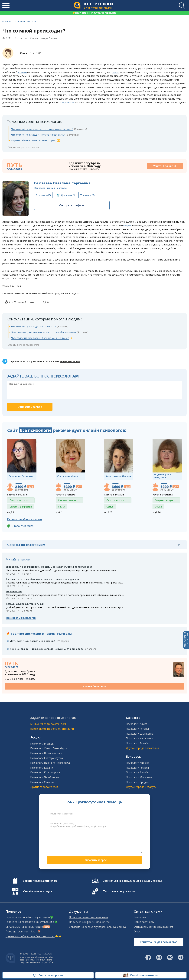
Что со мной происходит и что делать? (34, 326)
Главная (7, 21)
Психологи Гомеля (137, 768)
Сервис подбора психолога (40, 881)
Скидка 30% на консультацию (24, 927)
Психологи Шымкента (140, 734)
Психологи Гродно (137, 782)
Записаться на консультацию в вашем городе (133, 881)
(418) (43, 195)
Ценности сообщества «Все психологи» (30, 936)
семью (116, 72)
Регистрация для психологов (159, 942)
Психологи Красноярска (45, 772)
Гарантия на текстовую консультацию (30, 922)
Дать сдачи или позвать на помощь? (33, 641)
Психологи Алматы (138, 724)
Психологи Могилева (139, 777)
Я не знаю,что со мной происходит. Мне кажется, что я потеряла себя (49, 567)
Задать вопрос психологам (23, 147)
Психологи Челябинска (44, 777)
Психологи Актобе (137, 743)
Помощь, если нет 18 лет (21, 931)
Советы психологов (26, 21)
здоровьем (68, 102)
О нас (137, 931)
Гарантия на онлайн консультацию (28, 917)
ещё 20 (108, 512)
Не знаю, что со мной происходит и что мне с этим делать (43, 579)
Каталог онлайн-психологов (25, 519)
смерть (127, 225)
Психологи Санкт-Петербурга (49, 748)
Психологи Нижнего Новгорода (50, 763)
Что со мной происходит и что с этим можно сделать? (42, 129)
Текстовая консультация (119, 891)
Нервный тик (14, 591)
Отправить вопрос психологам (153, 927)
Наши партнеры (144, 922)
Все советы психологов (21, 618)
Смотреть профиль (72, 205)
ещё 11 (60, 512)
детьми (22, 72)
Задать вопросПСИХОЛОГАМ (186, 640)
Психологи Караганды (140, 738)
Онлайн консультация (37, 891)
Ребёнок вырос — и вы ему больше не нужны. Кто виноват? (47, 649)
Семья (62, 507)
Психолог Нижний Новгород (51, 188)
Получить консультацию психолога (94, 13)
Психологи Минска (138, 763)
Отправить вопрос (94, 860)
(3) (68, 195)
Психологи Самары (42, 782)
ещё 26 (156, 512)
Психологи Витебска (139, 772)
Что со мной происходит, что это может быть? (38, 135)
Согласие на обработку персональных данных (98, 927)
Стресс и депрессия (21, 507)
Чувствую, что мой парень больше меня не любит (40, 338)
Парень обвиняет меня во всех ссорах (33, 140)
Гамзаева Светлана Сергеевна (62, 183)
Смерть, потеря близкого (45, 38)
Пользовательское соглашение (89, 917)
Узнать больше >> (165, 166)
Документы (79, 912)
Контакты (140, 917)
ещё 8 (10, 512)
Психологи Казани (42, 768)
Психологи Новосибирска (46, 753)
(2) (87, 195)
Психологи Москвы (42, 744)
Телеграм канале (70, 361)
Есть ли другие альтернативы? (25, 604)
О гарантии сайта (23, 526)
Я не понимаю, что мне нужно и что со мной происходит (44, 332)
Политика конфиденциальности (89, 922)
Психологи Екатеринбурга (47, 758)
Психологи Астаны (137, 729)
